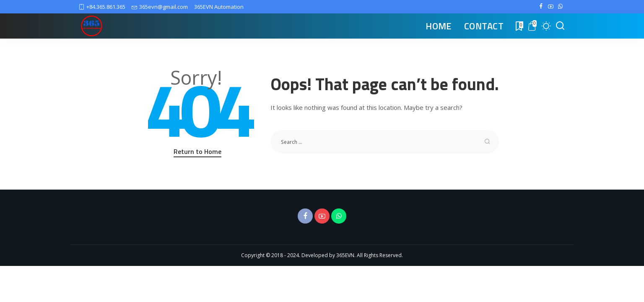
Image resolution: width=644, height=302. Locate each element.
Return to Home (197, 151)
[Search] (560, 26)
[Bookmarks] (519, 26)
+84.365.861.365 (102, 7)
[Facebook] (541, 7)
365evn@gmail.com (160, 7)
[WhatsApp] (560, 7)
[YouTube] (551, 7)
